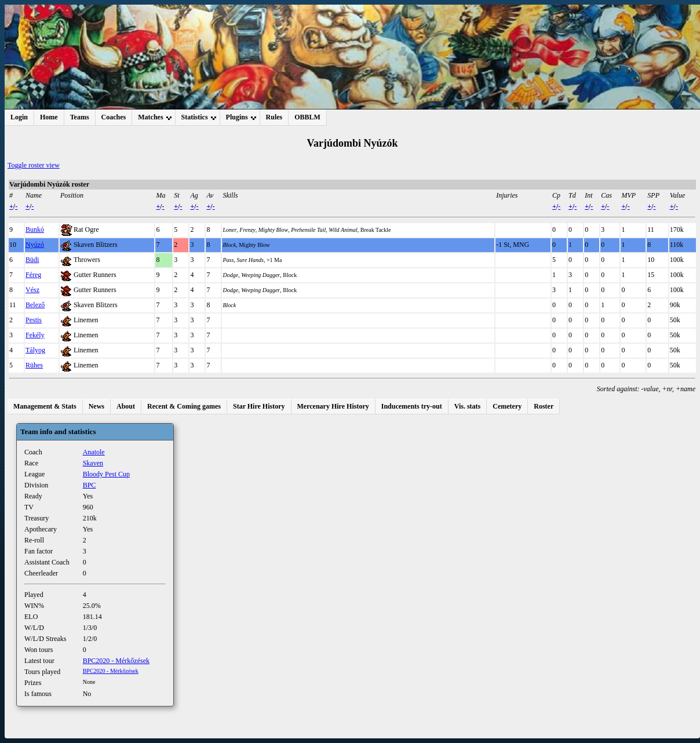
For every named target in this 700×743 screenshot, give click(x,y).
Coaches (114, 117)
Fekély (35, 335)
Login (19, 117)
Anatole (94, 452)
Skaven (93, 463)
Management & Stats (45, 406)
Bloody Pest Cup (106, 474)
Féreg (33, 275)
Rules (274, 117)
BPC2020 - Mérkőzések (116, 661)
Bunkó (35, 230)
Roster (544, 406)
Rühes (34, 365)
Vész (32, 290)
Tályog (35, 350)
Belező (35, 305)
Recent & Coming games (184, 406)
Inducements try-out (412, 406)
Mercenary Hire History (333, 406)
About (126, 406)
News (96, 406)
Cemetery (507, 406)
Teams (80, 117)
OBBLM (307, 117)
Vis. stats (468, 406)
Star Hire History (259, 406)
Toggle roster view (34, 165)
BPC (90, 485)
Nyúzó (35, 245)
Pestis (34, 320)
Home (49, 117)
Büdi (32, 260)
